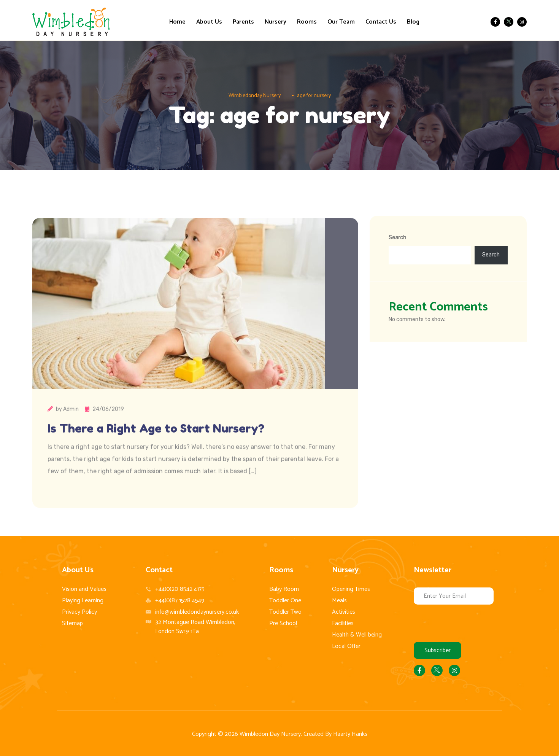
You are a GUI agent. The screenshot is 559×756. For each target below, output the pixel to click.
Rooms (307, 22)
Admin (71, 426)
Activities (344, 612)
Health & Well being (357, 635)
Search (397, 238)
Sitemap (72, 623)
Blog (413, 22)
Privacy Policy (79, 612)
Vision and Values (84, 589)
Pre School (283, 623)
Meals (339, 601)
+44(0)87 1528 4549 (180, 601)
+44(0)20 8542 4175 (180, 589)
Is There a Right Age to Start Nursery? (156, 445)
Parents (243, 22)
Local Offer (346, 646)
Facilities (343, 623)
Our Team (341, 22)
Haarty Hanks (350, 734)
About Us (209, 22)
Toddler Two (285, 612)
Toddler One (285, 601)
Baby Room (284, 589)
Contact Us (381, 22)
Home (177, 22)
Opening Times (351, 589)
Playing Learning (83, 601)
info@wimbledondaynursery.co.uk (197, 612)
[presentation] (472, 623)
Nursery (276, 22)
